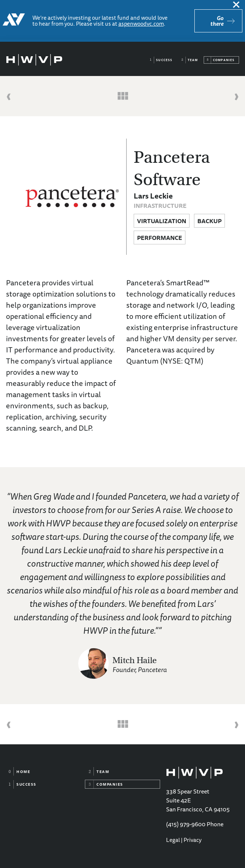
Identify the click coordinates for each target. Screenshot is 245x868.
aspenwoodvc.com (141, 24)
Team (193, 60)
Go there (217, 21)
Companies (224, 60)
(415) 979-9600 (186, 824)
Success (164, 60)
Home (23, 772)
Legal (173, 840)
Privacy (192, 840)
